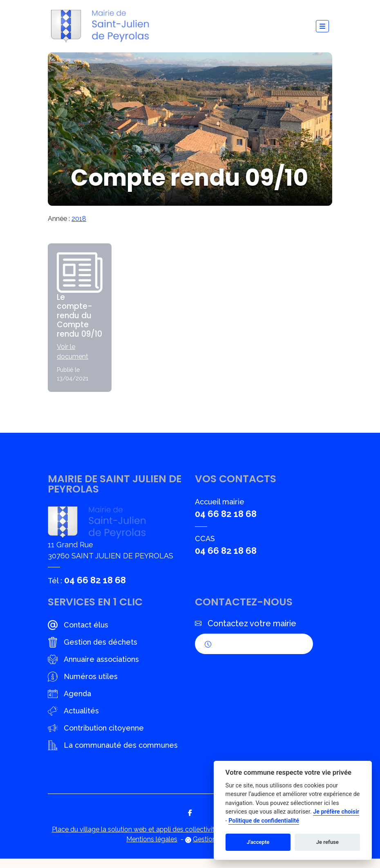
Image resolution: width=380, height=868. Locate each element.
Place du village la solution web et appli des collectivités (137, 839)
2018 (79, 219)
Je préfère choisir (336, 812)
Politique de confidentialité (264, 821)
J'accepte (258, 842)
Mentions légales (152, 849)
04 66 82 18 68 (95, 589)
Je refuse (327, 842)
